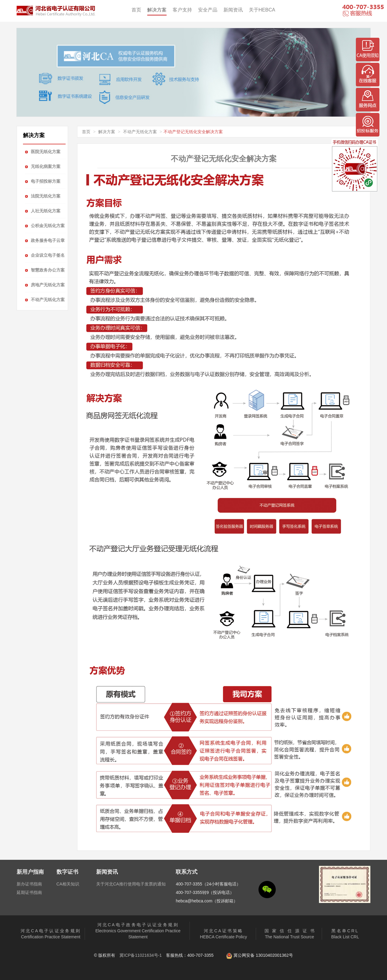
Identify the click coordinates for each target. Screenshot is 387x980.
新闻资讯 (233, 10)
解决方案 (157, 10)
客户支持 (182, 10)
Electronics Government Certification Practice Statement (138, 931)
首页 (136, 10)
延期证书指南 (29, 892)
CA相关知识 (68, 884)
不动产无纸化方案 (140, 132)
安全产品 (208, 10)
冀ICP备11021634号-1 (141, 955)
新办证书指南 (29, 884)
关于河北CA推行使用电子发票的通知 (131, 884)
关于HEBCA (262, 10)
